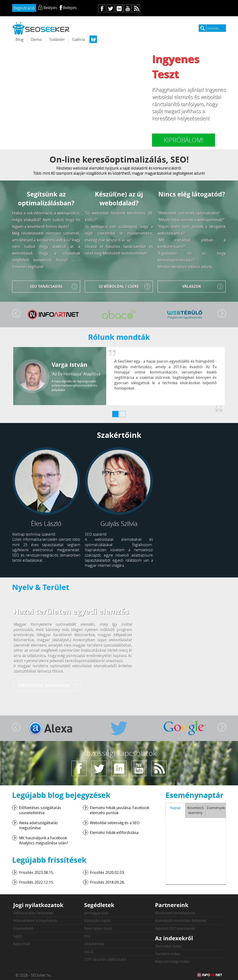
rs (136, 8)
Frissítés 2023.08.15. (36, 872)
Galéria (78, 39)
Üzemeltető (23, 928)
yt (128, 8)
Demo (36, 39)
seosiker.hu (41, 28)
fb (102, 8)
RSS (87, 936)
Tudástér (57, 39)
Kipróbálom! (183, 140)
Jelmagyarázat (96, 913)
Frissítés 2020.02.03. (107, 872)
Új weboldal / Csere (119, 286)
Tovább (222, 313)
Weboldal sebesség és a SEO (115, 823)
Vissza (16, 313)
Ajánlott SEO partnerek (175, 928)
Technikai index (168, 946)
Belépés (70, 8)
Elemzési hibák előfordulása (114, 833)
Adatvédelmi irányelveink (35, 921)
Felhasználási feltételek (33, 913)
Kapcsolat (22, 944)
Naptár (176, 808)
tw (111, 8)
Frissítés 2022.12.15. (36, 882)
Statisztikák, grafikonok (44, 685)
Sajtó (18, 936)
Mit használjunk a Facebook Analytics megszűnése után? (44, 840)
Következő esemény (196, 810)
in (119, 8)
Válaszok (192, 286)
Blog (20, 39)
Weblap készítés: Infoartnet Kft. (210, 975)
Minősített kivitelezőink (175, 913)
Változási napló (97, 921)
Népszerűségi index (172, 961)
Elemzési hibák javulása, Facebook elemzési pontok (120, 810)
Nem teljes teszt (98, 928)
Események (216, 808)
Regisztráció (24, 8)
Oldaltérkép (94, 944)
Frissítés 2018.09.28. (107, 882)
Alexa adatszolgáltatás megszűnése (38, 825)
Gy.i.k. (89, 952)
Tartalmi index (167, 954)
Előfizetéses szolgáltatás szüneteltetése (40, 810)
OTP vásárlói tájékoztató (105, 959)
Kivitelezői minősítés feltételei (181, 921)
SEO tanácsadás (46, 286)
